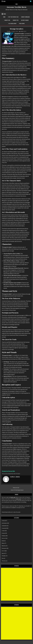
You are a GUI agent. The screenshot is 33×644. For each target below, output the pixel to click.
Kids (3, 541)
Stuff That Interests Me (13, 17)
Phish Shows (22, 24)
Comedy (4, 528)
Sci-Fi (25, 31)
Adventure (4, 523)
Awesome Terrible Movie (16, 7)
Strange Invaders (17, 29)
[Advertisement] (16, 584)
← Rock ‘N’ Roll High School (17, 490)
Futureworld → (16, 488)
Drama (3, 533)
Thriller (4, 556)
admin (9, 31)
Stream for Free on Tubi (8, 471)
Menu (4, 1)
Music (3, 543)
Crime (3, 531)
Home (16, 4)
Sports (3, 553)
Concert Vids (7, 20)
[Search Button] (31, 1)
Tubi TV (16, 506)
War (3, 558)
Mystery (4, 546)
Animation (4, 526)
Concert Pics (16, 20)
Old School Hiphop (12, 24)
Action (3, 521)
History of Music (25, 20)
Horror (22, 31)
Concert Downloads (25, 17)
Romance (4, 548)
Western (4, 561)
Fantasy (4, 536)
